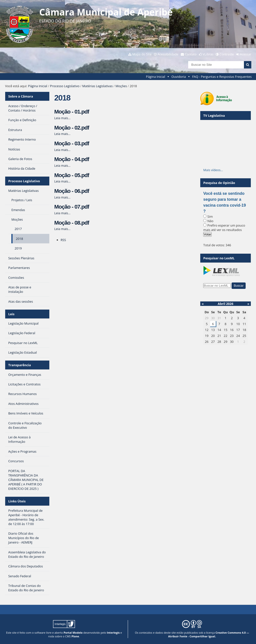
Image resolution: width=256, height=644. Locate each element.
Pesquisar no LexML (219, 258)
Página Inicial (156, 77)
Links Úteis (17, 501)
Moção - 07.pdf (72, 207)
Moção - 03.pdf (72, 143)
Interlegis (113, 633)
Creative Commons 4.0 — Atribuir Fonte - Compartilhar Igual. (209, 634)
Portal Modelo (73, 633)
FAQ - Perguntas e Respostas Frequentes (222, 77)
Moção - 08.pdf (72, 223)
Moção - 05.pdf (72, 175)
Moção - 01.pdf (72, 112)
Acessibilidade (168, 54)
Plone (75, 636)
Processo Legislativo (65, 86)
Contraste (227, 54)
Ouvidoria (179, 77)
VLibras (208, 54)
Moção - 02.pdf (72, 128)
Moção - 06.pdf (72, 191)
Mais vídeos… (213, 170)
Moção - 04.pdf (72, 159)
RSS (63, 240)
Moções (121, 86)
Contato (191, 54)
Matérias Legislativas (98, 86)
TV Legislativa (214, 116)
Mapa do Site (142, 54)
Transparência (20, 365)
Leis (11, 314)
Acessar (246, 54)
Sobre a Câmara (21, 96)
